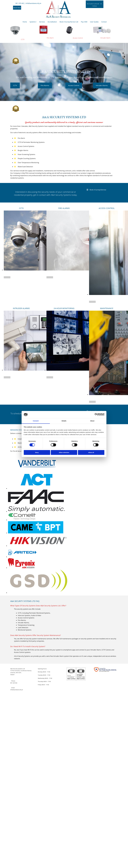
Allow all (91, 452)
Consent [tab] (36, 421)
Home (25, 22)
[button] (17, 8)
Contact (104, 22)
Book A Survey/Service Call (69, 22)
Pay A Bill (84, 22)
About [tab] (92, 421)
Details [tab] (64, 421)
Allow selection (64, 452)
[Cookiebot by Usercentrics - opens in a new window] (96, 415)
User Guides (94, 22)
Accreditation (52, 22)
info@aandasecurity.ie (17, 690)
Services (42, 22)
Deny (37, 452)
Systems (33, 22)
